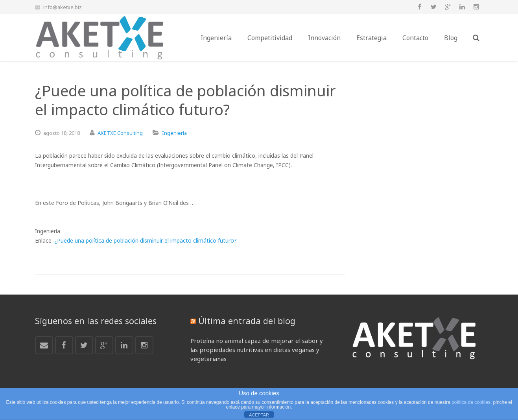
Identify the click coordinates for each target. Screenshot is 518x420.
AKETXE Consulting (120, 133)
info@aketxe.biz (63, 7)
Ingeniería (174, 133)
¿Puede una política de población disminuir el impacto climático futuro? (146, 240)
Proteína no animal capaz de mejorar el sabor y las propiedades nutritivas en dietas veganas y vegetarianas (257, 350)
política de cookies (471, 402)
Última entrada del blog (247, 321)
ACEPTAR (259, 415)
